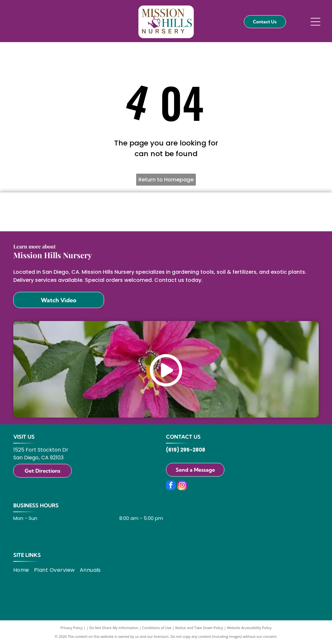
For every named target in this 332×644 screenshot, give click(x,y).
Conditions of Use (157, 628)
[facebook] (171, 486)
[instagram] (182, 486)
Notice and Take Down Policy (199, 628)
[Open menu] (315, 22)
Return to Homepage (166, 180)
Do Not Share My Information (114, 628)
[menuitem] (24, 570)
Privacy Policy (71, 628)
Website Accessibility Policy (249, 628)
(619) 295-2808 (186, 450)
